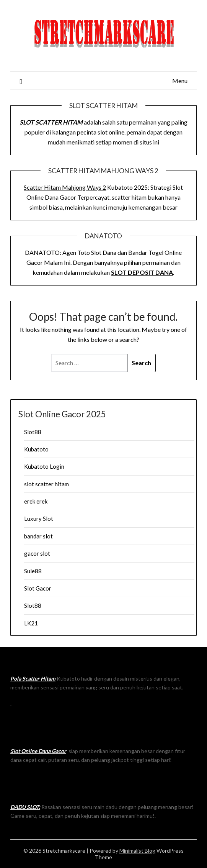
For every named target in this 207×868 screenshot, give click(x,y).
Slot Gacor (38, 588)
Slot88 (33, 432)
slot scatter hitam (46, 484)
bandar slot (38, 536)
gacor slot (37, 553)
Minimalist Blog (137, 851)
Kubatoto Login (44, 466)
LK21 (31, 623)
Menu (180, 81)
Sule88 (33, 571)
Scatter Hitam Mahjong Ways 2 (65, 187)
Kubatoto (36, 449)
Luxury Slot (39, 519)
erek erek (36, 501)
